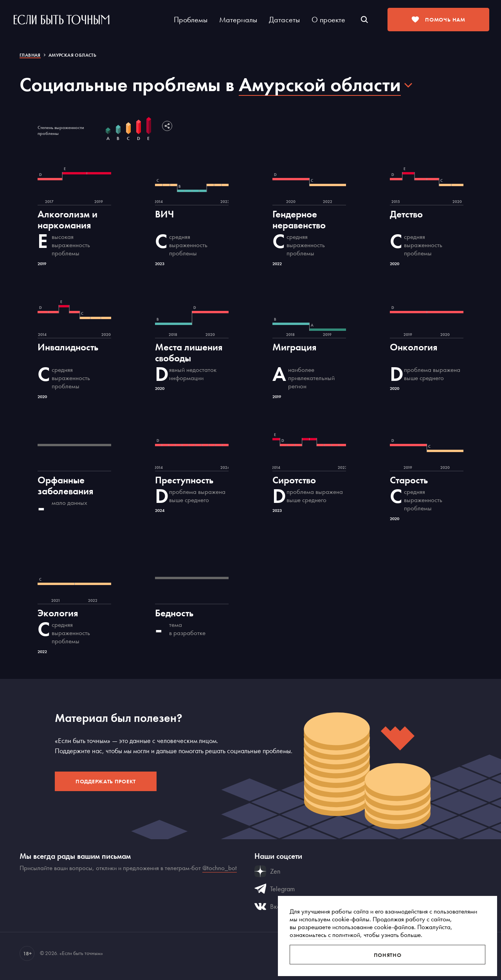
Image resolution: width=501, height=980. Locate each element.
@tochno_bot (220, 868)
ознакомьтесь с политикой (325, 935)
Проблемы (191, 20)
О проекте (328, 20)
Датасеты (284, 20)
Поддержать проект (106, 781)
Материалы (238, 20)
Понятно (388, 955)
